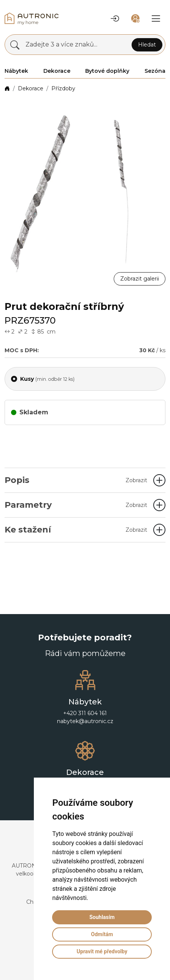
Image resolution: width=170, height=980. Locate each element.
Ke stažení (76, 530)
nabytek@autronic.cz (85, 721)
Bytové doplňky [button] (107, 71)
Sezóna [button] (155, 71)
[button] (115, 19)
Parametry (76, 505)
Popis (76, 480)
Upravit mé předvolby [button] (102, 951)
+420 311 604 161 (85, 713)
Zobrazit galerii (140, 279)
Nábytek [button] (16, 71)
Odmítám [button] (102, 934)
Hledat (147, 45)
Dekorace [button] (57, 71)
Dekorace (31, 88)
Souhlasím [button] (102, 917)
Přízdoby (63, 88)
